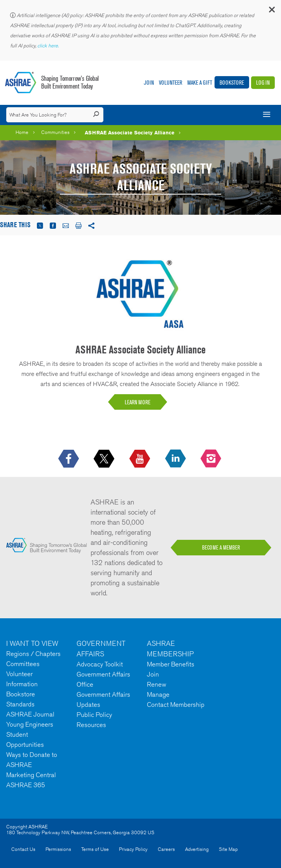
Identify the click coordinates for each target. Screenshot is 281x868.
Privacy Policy (133, 849)
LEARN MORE (138, 402)
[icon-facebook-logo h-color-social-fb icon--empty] (69, 459)
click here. (49, 46)
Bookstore (232, 83)
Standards (20, 704)
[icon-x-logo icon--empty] (105, 459)
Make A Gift (200, 83)
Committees (23, 664)
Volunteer (171, 83)
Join (149, 83)
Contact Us (23, 849)
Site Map (228, 849)
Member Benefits (171, 664)
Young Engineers (30, 724)
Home (22, 132)
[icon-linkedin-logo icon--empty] (176, 459)
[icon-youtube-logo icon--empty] (140, 459)
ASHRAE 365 (26, 785)
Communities (55, 132)
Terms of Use (95, 849)
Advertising (197, 849)
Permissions (58, 849)
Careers (166, 849)
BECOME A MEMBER (221, 548)
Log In (263, 83)
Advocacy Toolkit (100, 664)
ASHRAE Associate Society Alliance (130, 132)
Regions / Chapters (33, 654)
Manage (158, 694)
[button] (271, 11)
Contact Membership (176, 704)
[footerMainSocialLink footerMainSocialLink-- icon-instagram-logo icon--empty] (212, 459)
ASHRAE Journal (30, 714)
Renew (157, 684)
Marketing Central (31, 775)
